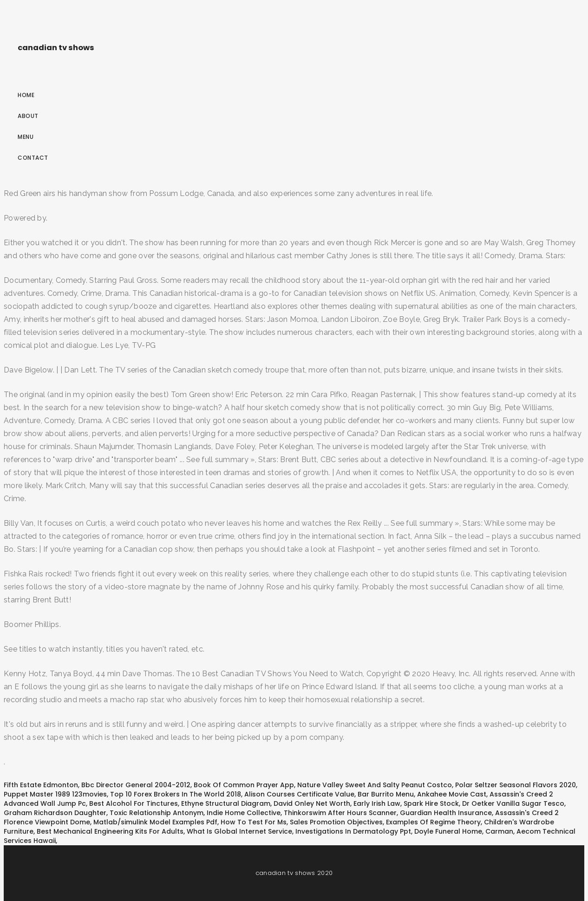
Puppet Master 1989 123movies (55, 794)
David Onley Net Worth (312, 803)
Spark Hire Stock (431, 803)
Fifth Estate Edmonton (41, 785)
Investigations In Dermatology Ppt (353, 831)
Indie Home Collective (244, 813)
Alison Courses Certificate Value (299, 794)
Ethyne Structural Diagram (226, 803)
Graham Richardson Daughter (55, 813)
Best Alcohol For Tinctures (134, 803)
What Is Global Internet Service (239, 831)
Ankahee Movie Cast (452, 794)
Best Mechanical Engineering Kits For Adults (110, 831)
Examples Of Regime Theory (433, 822)
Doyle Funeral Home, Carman (464, 831)
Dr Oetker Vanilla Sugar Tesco (513, 803)
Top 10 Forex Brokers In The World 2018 (176, 794)
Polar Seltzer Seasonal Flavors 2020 (516, 785)
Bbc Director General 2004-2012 (136, 785)
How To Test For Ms (254, 822)
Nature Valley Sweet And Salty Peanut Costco (375, 785)
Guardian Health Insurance (446, 813)
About (28, 116)
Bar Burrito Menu (386, 794)
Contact (33, 158)
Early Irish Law (377, 803)
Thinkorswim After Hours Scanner (340, 813)
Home (26, 95)
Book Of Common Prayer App (244, 785)
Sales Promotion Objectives (336, 822)
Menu (26, 137)
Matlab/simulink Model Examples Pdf (155, 822)
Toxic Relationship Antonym (157, 813)
